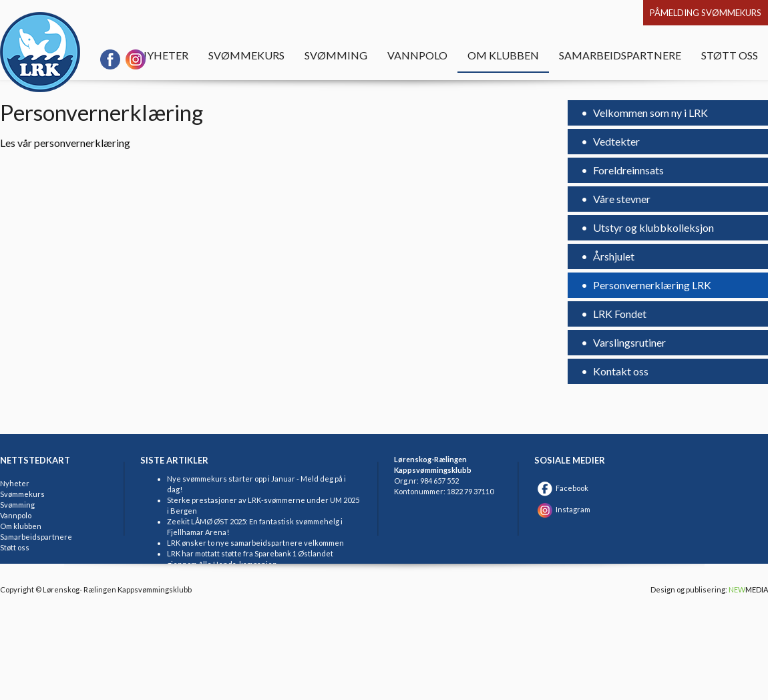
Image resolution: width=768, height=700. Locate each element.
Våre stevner (621, 199)
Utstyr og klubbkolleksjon (652, 227)
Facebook (561, 488)
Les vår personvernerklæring (65, 143)
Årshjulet (613, 256)
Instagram (562, 509)
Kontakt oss (620, 371)
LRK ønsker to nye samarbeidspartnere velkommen (255, 543)
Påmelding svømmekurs (706, 13)
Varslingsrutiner (628, 342)
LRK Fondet (619, 314)
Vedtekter (615, 141)
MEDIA (748, 589)
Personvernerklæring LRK (651, 285)
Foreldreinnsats (628, 170)
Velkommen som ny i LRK (649, 113)
